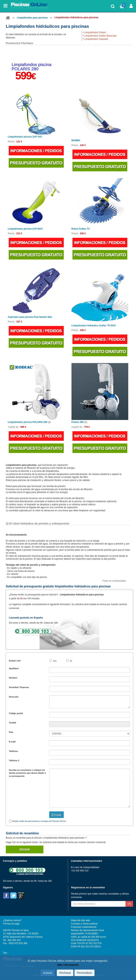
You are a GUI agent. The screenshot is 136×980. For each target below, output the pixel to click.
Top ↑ (6, 953)
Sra (55, 661)
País (11, 732)
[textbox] (90, 715)
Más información (68, 965)
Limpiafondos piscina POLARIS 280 (29, 422)
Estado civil (15, 661)
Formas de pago (11, 924)
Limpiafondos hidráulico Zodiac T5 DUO (94, 326)
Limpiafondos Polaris (95, 32)
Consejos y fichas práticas (84, 924)
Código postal (16, 713)
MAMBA (76, 141)
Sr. (71, 661)
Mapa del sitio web (80, 920)
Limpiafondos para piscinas (32, 18)
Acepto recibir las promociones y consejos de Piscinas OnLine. (39, 821)
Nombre (13, 678)
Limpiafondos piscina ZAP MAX (25, 229)
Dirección (14, 697)
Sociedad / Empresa (19, 687)
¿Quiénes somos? (12, 920)
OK (129, 904)
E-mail (12, 742)
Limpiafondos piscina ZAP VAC (25, 137)
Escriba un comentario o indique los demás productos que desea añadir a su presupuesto (27, 773)
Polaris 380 (79, 422)
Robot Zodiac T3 (81, 229)
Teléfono (14, 751)
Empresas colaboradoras (84, 927)
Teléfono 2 (14, 760)
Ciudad (12, 723)
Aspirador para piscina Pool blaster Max (30, 317)
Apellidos (14, 668)
